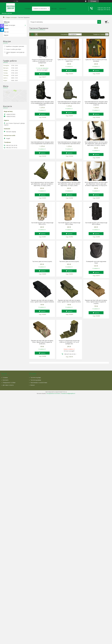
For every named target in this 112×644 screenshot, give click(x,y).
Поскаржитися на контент (53, 393)
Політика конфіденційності (68, 393)
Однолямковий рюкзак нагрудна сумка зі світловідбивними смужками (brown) (42, 143)
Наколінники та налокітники (39, 383)
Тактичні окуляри (36, 378)
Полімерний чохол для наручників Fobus (96, 262)
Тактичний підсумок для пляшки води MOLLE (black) (96, 223)
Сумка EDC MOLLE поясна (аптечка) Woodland (96, 60)
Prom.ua (65, 392)
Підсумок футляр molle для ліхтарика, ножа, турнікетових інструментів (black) (42, 301)
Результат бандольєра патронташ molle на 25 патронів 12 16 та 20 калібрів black (42, 61)
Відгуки (6, 35)
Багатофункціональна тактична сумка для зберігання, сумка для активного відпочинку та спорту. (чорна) (96, 144)
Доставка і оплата (8, 385)
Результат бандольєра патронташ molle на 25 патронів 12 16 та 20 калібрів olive (69, 342)
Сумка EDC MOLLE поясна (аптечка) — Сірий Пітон (69, 60)
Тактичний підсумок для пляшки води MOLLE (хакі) (69, 223)
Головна (28, 9)
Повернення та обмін (9, 383)
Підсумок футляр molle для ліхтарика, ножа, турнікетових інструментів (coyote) (96, 302)
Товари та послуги (40, 9)
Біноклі (33, 385)
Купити (43, 74)
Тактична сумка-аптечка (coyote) (42, 261)
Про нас (54, 9)
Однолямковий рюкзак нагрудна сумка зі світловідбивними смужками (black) (69, 143)
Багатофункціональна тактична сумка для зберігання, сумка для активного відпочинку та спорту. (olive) (42, 184)
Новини (6, 29)
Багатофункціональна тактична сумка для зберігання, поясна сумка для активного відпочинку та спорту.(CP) (96, 184)
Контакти (63, 9)
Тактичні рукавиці (36, 380)
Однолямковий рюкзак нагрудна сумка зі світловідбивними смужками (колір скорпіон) (96, 103)
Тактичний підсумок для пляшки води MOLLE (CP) (42, 223)
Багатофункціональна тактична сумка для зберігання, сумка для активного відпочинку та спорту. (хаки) (69, 184)
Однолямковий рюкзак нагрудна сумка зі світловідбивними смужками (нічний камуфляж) (42, 103)
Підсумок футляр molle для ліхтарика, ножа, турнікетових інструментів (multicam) (42, 342)
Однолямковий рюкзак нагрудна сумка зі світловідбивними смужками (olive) (69, 102)
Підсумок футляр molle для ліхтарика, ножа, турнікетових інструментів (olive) (69, 301)
